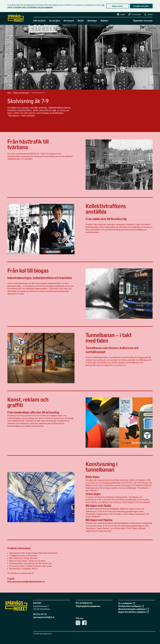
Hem (9, 93)
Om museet (69, 21)
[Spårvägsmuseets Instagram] (78, 623)
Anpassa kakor (118, 6)
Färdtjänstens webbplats (131, 606)
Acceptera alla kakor (141, 6)
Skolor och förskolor (21, 93)
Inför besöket (39, 21)
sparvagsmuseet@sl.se (44, 617)
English (121, 14)
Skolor (81, 21)
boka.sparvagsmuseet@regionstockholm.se (26, 581)
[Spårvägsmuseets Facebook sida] (84, 623)
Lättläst (148, 14)
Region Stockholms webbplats (134, 612)
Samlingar (92, 21)
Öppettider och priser (143, 21)
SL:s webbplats (127, 603)
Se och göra (55, 21)
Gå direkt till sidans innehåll (1, 12)
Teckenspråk (134, 14)
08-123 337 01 (40, 614)
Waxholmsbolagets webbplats (133, 609)
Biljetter (104, 21)
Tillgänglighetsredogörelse (88, 606)
